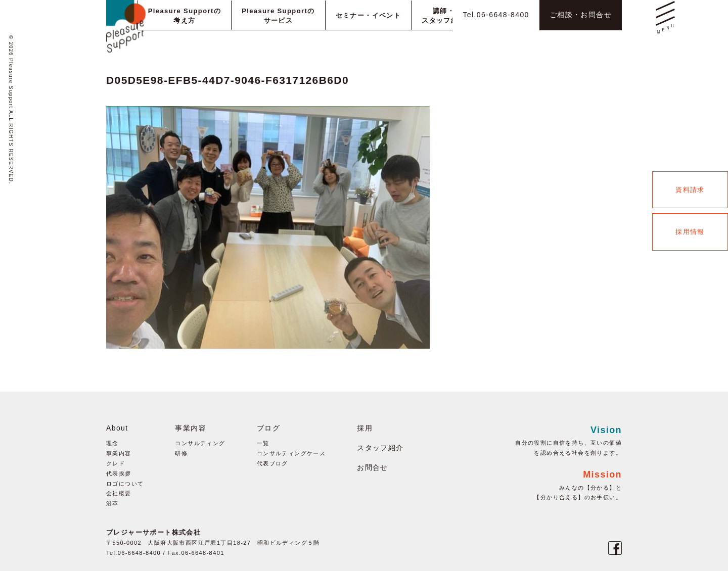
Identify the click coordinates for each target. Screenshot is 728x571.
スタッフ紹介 (380, 448)
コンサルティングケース (291, 453)
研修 (181, 453)
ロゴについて (125, 484)
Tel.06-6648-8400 (496, 15)
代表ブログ (272, 463)
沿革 (112, 503)
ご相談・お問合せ (581, 15)
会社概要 (119, 493)
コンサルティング (200, 443)
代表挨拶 (119, 473)
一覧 (263, 443)
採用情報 (690, 232)
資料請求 (690, 190)
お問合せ (373, 467)
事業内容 (119, 453)
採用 (365, 428)
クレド (116, 463)
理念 (112, 443)
